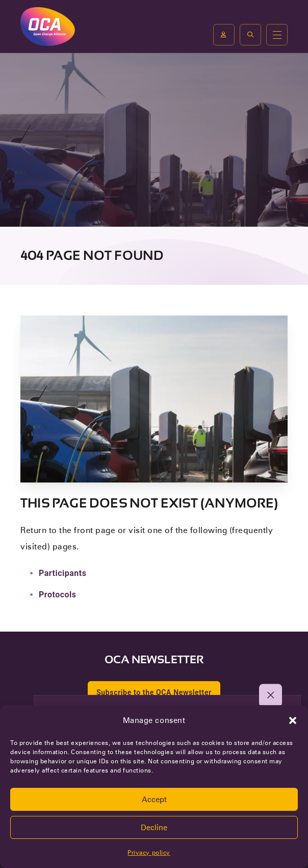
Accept (154, 800)
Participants (62, 573)
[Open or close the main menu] (277, 35)
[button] (293, 720)
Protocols (58, 595)
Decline (154, 828)
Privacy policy (149, 852)
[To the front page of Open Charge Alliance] (48, 26)
